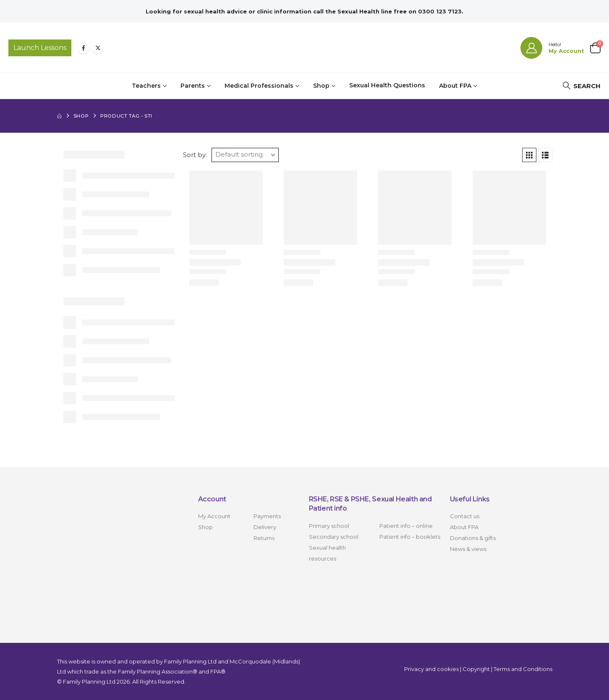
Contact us (465, 516)
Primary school (329, 526)
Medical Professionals (259, 86)
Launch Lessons (40, 48)
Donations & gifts (473, 538)
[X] (98, 48)
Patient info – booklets (410, 537)
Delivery (265, 527)
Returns (264, 538)
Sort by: (195, 155)
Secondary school (334, 537)
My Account (214, 516)
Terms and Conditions (523, 669)
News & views (468, 549)
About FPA (455, 86)
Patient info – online (406, 526)
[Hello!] (552, 48)
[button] (581, 86)
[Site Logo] (305, 48)
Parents (193, 86)
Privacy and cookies (431, 669)
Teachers (146, 86)
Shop (321, 86)
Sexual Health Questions (387, 85)
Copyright (476, 669)
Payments (267, 516)
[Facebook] (84, 48)
